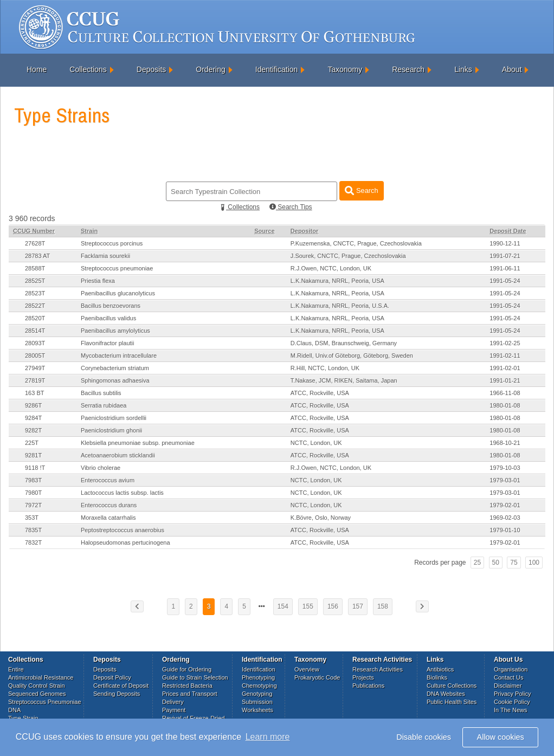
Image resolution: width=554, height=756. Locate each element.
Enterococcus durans (109, 505)
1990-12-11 (505, 243)
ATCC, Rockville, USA (320, 393)
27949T (35, 368)
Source (264, 231)
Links (463, 69)
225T (32, 443)
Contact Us (508, 677)
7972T (33, 505)
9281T (33, 455)
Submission (257, 702)
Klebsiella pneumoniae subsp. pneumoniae (138, 443)
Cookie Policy (512, 702)
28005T (35, 356)
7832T (33, 542)
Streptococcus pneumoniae (117, 268)
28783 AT (37, 256)
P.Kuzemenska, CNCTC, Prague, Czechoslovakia (356, 243)
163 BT (34, 393)
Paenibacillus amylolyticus (115, 331)
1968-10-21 (505, 443)
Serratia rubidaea (104, 405)
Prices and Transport (190, 694)
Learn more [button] (268, 737)
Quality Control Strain (37, 686)
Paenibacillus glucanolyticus (118, 293)
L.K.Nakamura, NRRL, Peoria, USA (337, 281)
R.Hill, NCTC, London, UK (325, 368)
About (512, 69)
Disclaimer (508, 686)
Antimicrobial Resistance (41, 677)
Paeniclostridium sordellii (114, 418)
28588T (35, 268)
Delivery (173, 702)
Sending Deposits (117, 694)
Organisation (511, 669)
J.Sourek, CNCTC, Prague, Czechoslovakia (348, 256)
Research (408, 69)
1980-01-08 (505, 405)
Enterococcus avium (108, 480)
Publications (368, 686)
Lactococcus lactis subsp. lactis (122, 493)
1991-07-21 (505, 256)
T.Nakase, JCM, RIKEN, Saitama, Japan (344, 380)
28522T (35, 306)
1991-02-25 (505, 343)
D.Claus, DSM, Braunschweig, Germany (344, 343)
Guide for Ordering (187, 669)
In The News (511, 710)
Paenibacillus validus (108, 318)
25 (477, 563)
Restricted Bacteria (187, 686)
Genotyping (257, 694)
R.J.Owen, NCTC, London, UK (331, 268)
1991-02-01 (505, 368)
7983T (33, 480)
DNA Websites (446, 694)
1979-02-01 (505, 505)
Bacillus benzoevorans (111, 306)
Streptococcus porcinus (112, 243)
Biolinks (437, 677)
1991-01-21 (505, 380)
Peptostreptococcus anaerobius (123, 530)
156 (333, 606)
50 (496, 563)
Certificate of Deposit (121, 686)
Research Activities (378, 669)
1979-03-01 (505, 480)
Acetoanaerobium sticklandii (118, 455)
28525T (35, 281)
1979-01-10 (505, 530)
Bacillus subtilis (101, 393)
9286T (33, 405)
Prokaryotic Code (317, 677)
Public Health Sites (452, 702)
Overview (307, 669)
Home (37, 69)
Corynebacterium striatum (115, 368)
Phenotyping (258, 677)
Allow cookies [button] (501, 737)
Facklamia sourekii (105, 256)
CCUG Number (34, 231)
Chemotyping (259, 686)
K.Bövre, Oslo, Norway (321, 518)
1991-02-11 (505, 356)
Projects (363, 677)
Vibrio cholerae (101, 468)
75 (514, 563)
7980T (33, 493)
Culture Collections (452, 686)
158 (383, 606)
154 (283, 606)
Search (361, 190)
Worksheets (257, 710)
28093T (35, 343)
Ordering (210, 69)
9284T (33, 418)
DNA (14, 710)
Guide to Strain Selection (195, 677)
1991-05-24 (505, 281)
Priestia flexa (98, 281)
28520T (35, 318)
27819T (35, 380)
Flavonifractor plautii (107, 343)
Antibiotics (440, 669)
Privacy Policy (512, 694)
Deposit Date (508, 231)
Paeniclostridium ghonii (111, 430)
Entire (16, 669)
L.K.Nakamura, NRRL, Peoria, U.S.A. (340, 306)
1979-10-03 (505, 468)
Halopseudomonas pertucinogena (125, 542)
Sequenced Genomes (37, 694)
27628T (35, 243)
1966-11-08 (505, 393)
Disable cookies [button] (424, 737)
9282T (33, 430)
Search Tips (291, 207)
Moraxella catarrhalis (108, 518)
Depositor (304, 231)
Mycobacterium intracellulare (119, 356)
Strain (89, 231)
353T (32, 518)
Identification (277, 69)
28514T (35, 331)
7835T (33, 530)
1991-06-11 (505, 268)
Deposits (151, 69)
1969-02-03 (505, 518)
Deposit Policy (112, 677)
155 (308, 606)
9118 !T (35, 468)
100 (534, 563)
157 (358, 606)
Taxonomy (345, 69)
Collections (88, 69)
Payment (174, 710)
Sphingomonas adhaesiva (115, 380)
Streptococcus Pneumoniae (45, 702)
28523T (35, 293)
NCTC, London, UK (316, 443)
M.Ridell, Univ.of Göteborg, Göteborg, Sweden (352, 356)
